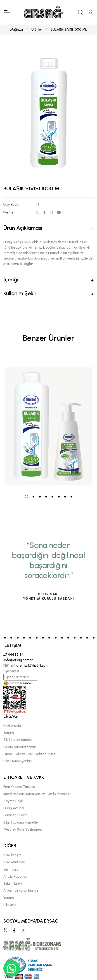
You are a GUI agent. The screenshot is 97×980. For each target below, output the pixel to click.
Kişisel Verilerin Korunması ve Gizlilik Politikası (37, 794)
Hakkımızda (12, 726)
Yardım (9, 898)
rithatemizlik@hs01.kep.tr (30, 666)
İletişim (9, 733)
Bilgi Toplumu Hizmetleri (21, 822)
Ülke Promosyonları (18, 761)
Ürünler (37, 30)
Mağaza (17, 30)
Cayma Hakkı (13, 801)
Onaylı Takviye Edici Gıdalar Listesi (30, 754)
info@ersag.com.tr (18, 660)
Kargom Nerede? (18, 683)
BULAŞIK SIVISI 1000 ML (69, 30)
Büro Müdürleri (14, 862)
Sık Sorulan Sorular (18, 740)
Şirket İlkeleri (13, 883)
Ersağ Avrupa (14, 808)
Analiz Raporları (15, 876)
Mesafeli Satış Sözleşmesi (23, 829)
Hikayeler (10, 905)
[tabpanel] (48, 421)
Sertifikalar (12, 869)
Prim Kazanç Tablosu (19, 787)
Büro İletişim (12, 855)
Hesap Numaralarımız (20, 747)
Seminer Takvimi (16, 815)
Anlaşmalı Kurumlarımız (21, 891)
